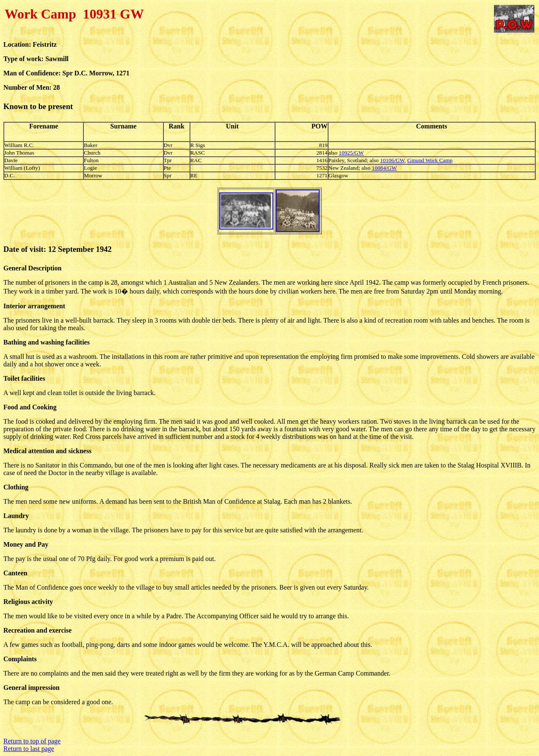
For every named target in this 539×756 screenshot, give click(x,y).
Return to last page (29, 749)
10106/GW (392, 160)
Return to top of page (32, 741)
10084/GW (384, 168)
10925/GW (351, 153)
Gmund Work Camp (430, 160)
